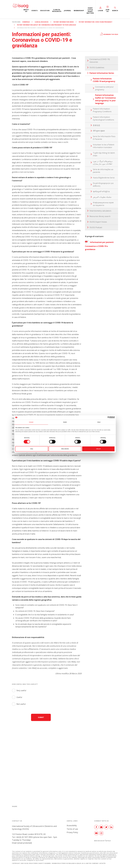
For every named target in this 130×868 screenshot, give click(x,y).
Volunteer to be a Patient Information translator (104, 146)
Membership (79, 11)
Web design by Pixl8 (102, 841)
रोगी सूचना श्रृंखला (99, 131)
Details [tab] (65, 422)
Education (45, 11)
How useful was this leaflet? (25, 684)
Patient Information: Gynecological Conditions (103, 118)
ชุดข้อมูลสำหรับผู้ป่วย (101, 191)
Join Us (108, 11)
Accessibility (72, 825)
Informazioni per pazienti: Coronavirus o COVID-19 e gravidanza (99, 246)
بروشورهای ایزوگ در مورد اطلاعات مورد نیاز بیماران (103, 162)
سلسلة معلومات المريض (102, 197)
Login (100, 11)
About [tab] (99, 422)
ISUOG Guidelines (97, 68)
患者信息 (96, 125)
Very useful (21, 690)
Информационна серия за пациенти (103, 204)
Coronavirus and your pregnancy (104, 88)
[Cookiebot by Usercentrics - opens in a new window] (105, 417)
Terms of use (72, 829)
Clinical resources (57, 11)
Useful (19, 697)
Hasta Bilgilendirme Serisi (104, 178)
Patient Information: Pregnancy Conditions (102, 110)
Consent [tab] (31, 422)
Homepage (26, 22)
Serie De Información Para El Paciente (104, 138)
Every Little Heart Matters (90, 11)
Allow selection (65, 449)
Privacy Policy (72, 832)
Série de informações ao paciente (103, 171)
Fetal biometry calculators (100, 211)
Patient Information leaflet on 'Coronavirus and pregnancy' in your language (46, 25)
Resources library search (100, 216)
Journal (68, 11)
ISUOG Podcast (96, 227)
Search (115, 11)
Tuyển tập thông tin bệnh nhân (104, 154)
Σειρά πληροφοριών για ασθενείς (103, 185)
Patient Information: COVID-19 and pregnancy (95, 22)
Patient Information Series (64, 22)
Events (35, 11)
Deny (32, 449)
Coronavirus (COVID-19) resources (100, 61)
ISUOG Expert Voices (98, 222)
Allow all (98, 449)
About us (26, 11)
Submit (41, 717)
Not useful (21, 704)
